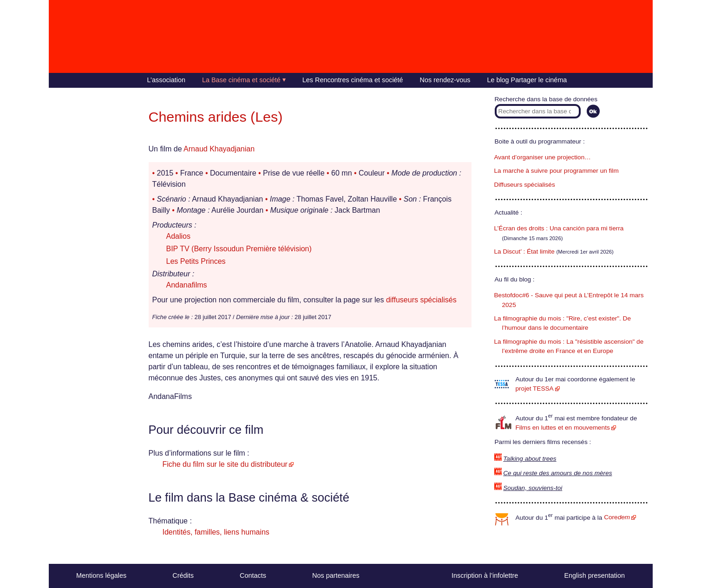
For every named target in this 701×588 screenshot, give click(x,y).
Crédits (183, 575)
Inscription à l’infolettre (485, 575)
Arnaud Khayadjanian (219, 149)
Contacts (253, 575)
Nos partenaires (336, 575)
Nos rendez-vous (445, 80)
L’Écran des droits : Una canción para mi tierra (559, 228)
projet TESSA (535, 389)
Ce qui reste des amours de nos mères (557, 473)
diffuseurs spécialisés (421, 300)
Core (617, 517)
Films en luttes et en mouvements (563, 428)
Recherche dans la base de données (546, 99)
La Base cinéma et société (241, 80)
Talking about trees (530, 459)
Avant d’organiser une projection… (543, 157)
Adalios (178, 236)
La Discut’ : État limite (524, 252)
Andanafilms (187, 285)
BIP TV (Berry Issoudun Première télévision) (239, 249)
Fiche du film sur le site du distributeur (225, 464)
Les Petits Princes (196, 261)
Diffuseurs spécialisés (525, 185)
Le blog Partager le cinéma (527, 80)
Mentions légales (101, 575)
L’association (166, 80)
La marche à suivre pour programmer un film (557, 171)
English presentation (594, 575)
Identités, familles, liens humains (216, 532)
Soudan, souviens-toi (533, 488)
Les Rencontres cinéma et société (353, 80)
